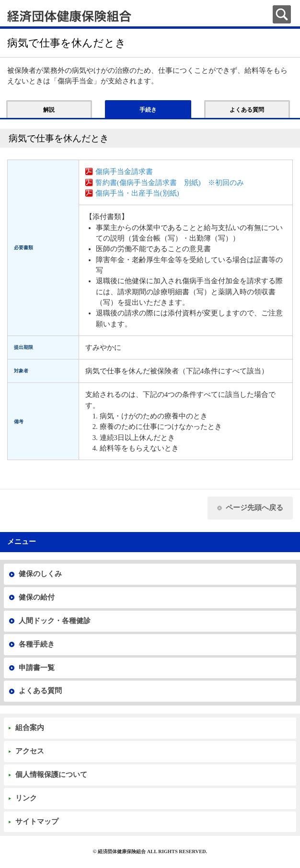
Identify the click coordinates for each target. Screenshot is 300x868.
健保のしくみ (40, 574)
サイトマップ (37, 822)
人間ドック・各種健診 (55, 621)
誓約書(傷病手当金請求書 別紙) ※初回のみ (170, 183)
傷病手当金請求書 (124, 172)
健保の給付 (37, 597)
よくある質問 (40, 691)
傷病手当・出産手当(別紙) (137, 193)
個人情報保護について (51, 775)
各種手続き (37, 644)
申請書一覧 (37, 668)
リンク (26, 798)
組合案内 (30, 728)
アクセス (30, 751)
